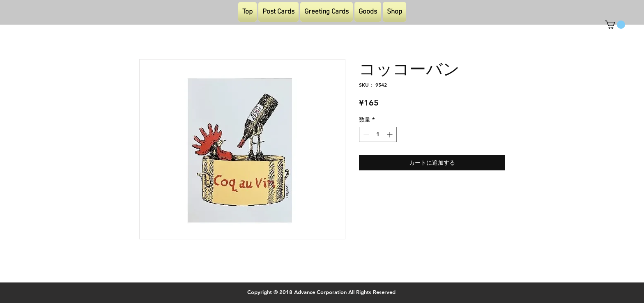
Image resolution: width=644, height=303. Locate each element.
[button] (615, 25)
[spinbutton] (378, 134)
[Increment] (390, 134)
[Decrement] (365, 134)
